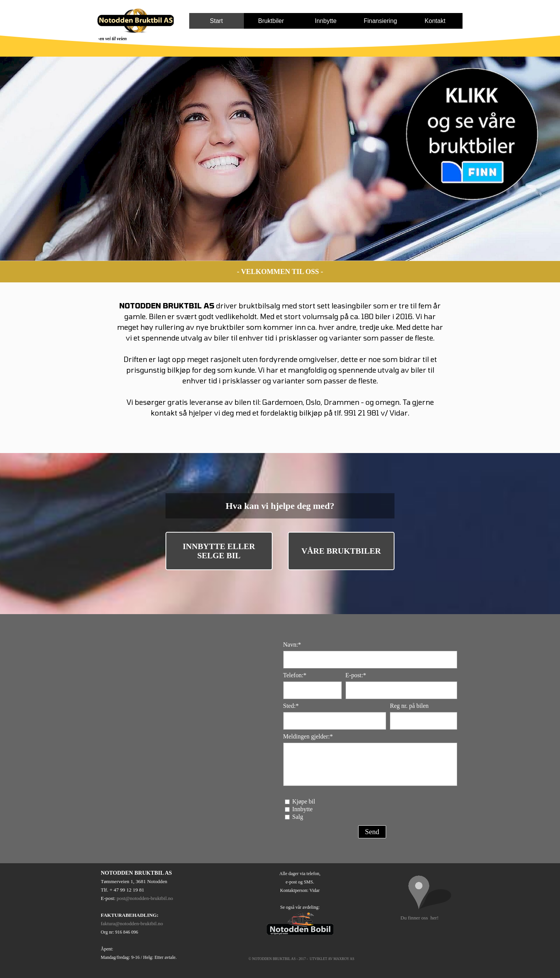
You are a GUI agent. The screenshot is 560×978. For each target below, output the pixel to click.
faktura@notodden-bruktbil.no (132, 923)
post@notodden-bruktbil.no (145, 898)
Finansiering (380, 21)
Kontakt (435, 21)
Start (216, 21)
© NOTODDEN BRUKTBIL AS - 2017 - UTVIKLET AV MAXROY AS (301, 959)
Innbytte (326, 21)
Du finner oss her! (420, 918)
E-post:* (356, 675)
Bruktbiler (271, 21)
